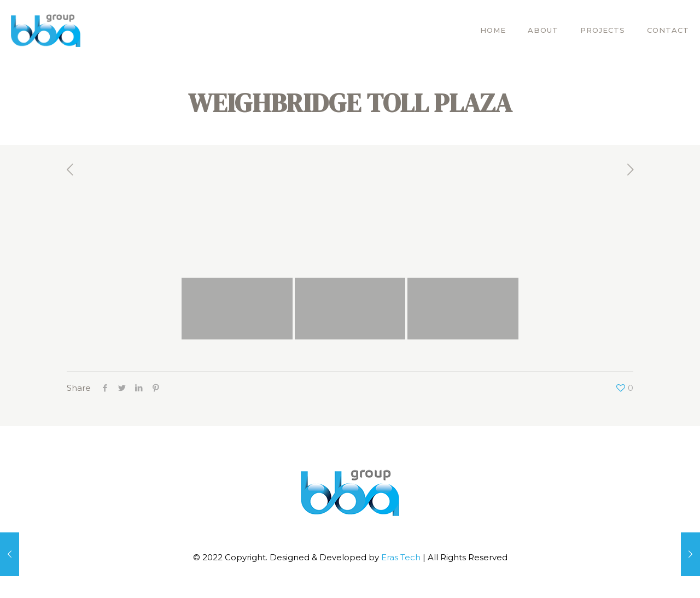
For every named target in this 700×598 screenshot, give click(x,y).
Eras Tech (402, 557)
